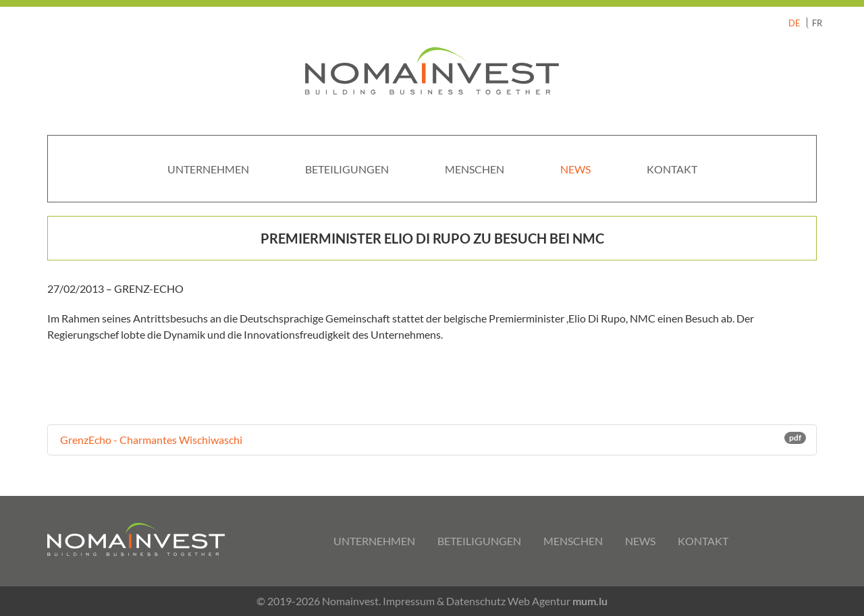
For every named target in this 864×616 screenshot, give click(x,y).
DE (794, 23)
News (575, 169)
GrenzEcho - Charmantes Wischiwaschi (432, 439)
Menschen (475, 169)
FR (817, 23)
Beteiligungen (347, 169)
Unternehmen (208, 169)
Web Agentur (539, 601)
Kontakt (672, 169)
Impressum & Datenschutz (444, 601)
